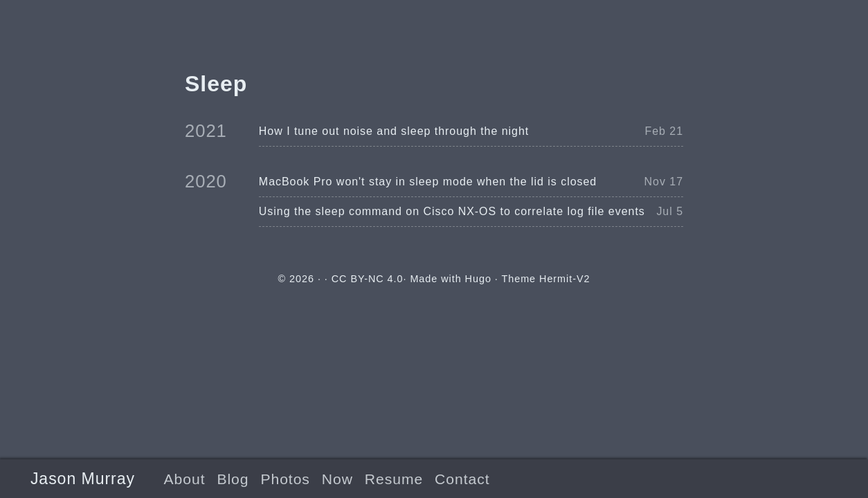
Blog (233, 479)
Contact (462, 479)
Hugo (478, 279)
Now (337, 479)
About (185, 479)
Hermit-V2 (564, 279)
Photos (285, 479)
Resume (394, 479)
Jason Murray (83, 479)
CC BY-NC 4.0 (368, 279)
